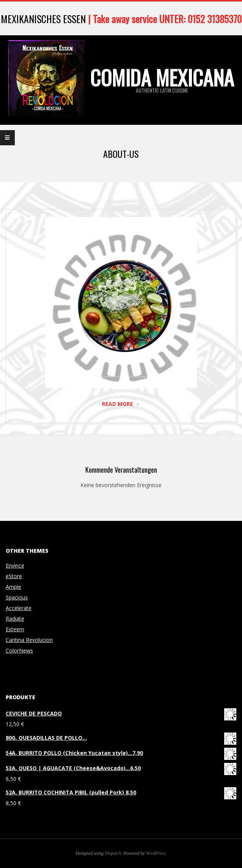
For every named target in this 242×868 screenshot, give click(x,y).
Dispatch (113, 853)
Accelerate (19, 608)
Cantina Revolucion (29, 640)
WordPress (156, 853)
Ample (13, 587)
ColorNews (19, 650)
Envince (15, 565)
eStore (14, 576)
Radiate (15, 619)
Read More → (121, 404)
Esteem (15, 629)
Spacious (17, 597)
